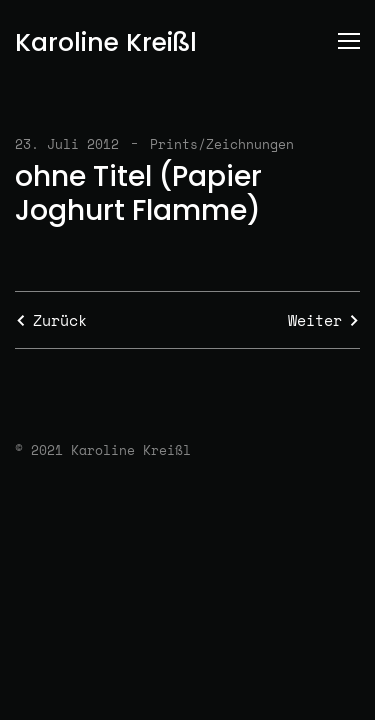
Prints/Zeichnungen (222, 144)
